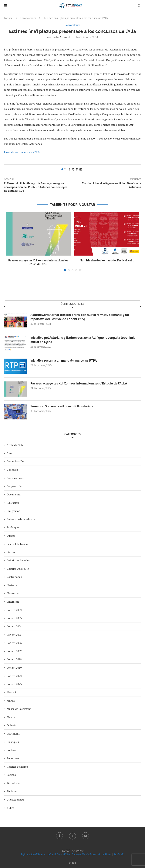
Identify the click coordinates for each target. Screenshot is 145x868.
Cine (10, 453)
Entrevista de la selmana (21, 519)
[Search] (139, 6)
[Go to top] (72, 863)
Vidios (11, 808)
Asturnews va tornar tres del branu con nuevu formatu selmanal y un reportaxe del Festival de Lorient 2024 (80, 317)
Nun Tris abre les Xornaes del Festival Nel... (107, 260)
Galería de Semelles (18, 560)
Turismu (12, 791)
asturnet (65, 37)
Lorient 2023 (14, 684)
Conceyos (12, 470)
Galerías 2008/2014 (18, 569)
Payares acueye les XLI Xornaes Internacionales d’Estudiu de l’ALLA (79, 383)
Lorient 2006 (14, 643)
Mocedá (11, 692)
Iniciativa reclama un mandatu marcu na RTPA (64, 361)
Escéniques (13, 527)
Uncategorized (15, 799)
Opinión (12, 725)
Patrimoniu (13, 734)
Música (11, 717)
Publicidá (119, 854)
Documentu (14, 494)
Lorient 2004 (14, 626)
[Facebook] (59, 836)
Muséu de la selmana (19, 709)
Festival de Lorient (18, 544)
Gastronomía (14, 577)
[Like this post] (65, 169)
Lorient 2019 (14, 668)
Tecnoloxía (13, 783)
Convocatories (28, 18)
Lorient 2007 (14, 651)
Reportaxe (13, 758)
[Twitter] (72, 836)
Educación (13, 503)
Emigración (13, 511)
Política (11, 750)
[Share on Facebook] (69, 169)
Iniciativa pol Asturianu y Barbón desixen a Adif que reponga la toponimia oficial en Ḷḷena (83, 340)
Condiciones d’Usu (59, 854)
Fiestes (11, 552)
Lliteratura (13, 602)
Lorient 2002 (14, 610)
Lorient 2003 (14, 618)
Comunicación (15, 461)
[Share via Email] (81, 169)
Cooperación (14, 486)
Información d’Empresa (34, 854)
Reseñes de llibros (17, 767)
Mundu (11, 701)
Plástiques (13, 742)
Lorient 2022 (14, 676)
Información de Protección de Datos (92, 854)
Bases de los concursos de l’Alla (22, 152)
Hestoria (12, 585)
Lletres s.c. (13, 593)
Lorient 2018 (14, 659)
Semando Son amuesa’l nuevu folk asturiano (62, 406)
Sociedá (11, 775)
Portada (8, 18)
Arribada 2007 (15, 445)
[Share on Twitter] (73, 169)
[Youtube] (86, 836)
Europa (11, 536)
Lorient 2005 (14, 635)
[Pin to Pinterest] (77, 169)
